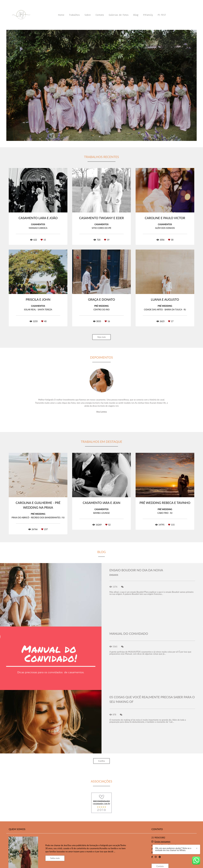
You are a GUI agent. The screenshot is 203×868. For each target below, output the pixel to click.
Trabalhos (75, 15)
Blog (136, 15)
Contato (100, 15)
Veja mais (101, 337)
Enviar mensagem (162, 842)
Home (61, 15)
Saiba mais (55, 858)
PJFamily (148, 15)
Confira (101, 761)
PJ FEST (162, 15)
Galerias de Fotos (119, 15)
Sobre (88, 15)
